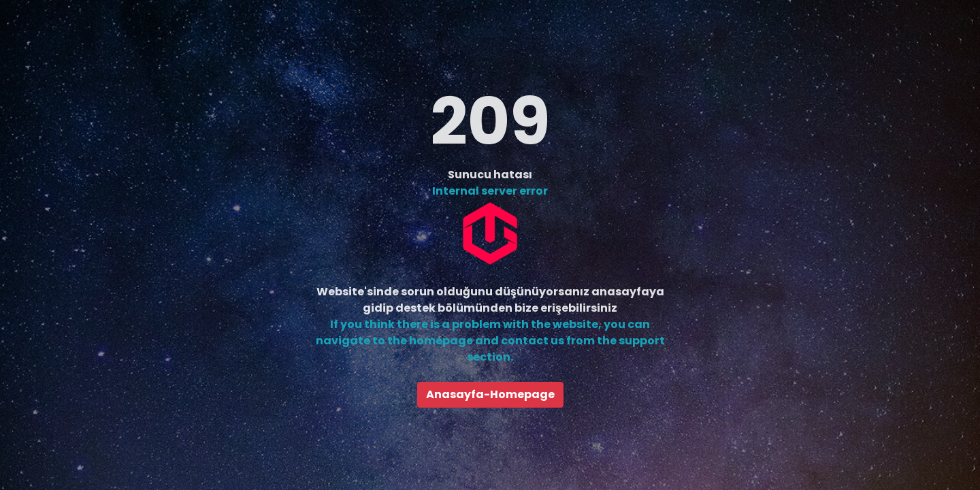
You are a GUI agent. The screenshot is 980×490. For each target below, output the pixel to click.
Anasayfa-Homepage (490, 394)
